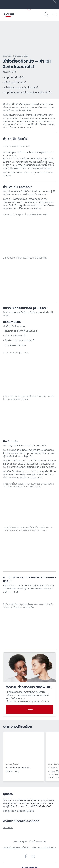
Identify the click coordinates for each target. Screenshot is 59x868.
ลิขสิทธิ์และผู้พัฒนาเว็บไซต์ (17, 848)
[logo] (9, 15)
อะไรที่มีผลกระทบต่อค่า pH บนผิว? (21, 87)
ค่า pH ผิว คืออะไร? (14, 77)
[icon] (26, 856)
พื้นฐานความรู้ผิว (22, 56)
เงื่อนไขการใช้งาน (37, 841)
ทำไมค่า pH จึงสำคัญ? (15, 82)
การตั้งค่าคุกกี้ (20, 841)
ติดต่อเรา (8, 827)
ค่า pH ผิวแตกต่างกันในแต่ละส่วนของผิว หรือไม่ (28, 92)
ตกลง (30, 709)
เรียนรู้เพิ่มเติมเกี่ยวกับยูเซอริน (19, 811)
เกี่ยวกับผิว (7, 56)
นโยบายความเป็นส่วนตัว (44, 848)
